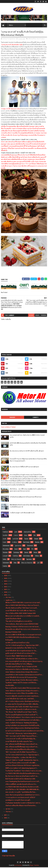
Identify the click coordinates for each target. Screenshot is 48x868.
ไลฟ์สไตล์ (5, 532)
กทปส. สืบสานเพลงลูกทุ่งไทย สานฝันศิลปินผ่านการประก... (23, 795)
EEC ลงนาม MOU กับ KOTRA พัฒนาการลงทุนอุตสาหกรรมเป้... (24, 635)
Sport (25, 550)
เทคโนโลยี (15, 539)
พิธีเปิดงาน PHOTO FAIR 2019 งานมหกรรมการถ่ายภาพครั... (23, 603)
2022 (6, 587)
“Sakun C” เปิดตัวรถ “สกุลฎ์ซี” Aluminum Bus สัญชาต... (22, 761)
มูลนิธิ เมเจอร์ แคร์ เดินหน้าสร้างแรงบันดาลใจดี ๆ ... (21, 654)
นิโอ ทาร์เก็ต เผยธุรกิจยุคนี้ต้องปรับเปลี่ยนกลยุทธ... (21, 750)
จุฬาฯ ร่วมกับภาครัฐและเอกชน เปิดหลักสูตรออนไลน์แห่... (23, 702)
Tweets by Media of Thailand (8, 428)
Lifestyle (36, 539)
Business (37, 543)
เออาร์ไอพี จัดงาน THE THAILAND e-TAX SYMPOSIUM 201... (23, 790)
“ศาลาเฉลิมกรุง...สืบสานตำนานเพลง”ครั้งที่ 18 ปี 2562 (22, 625)
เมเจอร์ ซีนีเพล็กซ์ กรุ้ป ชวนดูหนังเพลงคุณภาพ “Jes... (21, 651)
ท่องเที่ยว (5, 536)
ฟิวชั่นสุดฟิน (9, 641)
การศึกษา (15, 543)
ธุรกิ (38, 563)
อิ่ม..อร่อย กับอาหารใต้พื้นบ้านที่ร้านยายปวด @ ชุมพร (24, 467)
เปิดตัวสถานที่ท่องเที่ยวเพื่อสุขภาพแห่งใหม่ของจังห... (21, 806)
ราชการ (16, 536)
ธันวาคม (8, 598)
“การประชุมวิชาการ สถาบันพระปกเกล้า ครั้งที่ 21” (20, 798)
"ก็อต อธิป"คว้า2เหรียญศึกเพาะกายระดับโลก (19, 622)
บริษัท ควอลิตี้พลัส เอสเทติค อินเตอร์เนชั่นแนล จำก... (21, 785)
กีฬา (35, 536)
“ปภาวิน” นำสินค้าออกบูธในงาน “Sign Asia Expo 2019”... (23, 646)
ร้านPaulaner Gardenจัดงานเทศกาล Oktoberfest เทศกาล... (23, 803)
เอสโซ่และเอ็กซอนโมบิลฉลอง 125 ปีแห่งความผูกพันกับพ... (23, 766)
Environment (6, 563)
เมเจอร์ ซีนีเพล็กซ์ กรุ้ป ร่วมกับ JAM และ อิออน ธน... (21, 611)
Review (35, 553)
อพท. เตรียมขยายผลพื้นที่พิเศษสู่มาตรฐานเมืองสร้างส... (22, 745)
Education (5, 553)
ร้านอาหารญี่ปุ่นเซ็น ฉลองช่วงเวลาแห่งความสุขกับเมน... (22, 697)
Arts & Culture (27, 556)
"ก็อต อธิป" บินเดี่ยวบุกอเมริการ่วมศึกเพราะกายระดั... (21, 710)
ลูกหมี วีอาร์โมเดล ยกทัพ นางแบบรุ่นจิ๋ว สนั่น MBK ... (21, 763)
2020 (6, 593)
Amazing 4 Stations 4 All (13, 633)
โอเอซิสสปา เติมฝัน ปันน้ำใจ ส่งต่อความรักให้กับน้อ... (21, 683)
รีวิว (33, 550)
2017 (6, 816)
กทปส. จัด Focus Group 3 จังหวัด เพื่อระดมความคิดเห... (22, 681)
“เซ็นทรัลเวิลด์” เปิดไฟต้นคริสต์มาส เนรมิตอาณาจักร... (22, 659)
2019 (6, 596)
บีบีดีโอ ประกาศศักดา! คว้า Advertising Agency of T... (22, 769)
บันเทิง (5, 539)
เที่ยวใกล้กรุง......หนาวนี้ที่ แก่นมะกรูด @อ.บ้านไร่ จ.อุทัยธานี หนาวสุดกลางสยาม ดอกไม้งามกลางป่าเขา (28, 491)
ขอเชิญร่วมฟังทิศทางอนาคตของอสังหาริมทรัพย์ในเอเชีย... (23, 726)
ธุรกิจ (16, 532)
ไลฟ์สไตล (15, 556)
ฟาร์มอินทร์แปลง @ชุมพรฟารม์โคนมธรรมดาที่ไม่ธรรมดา (26, 497)
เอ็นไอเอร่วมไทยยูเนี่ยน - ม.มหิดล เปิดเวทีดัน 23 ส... (21, 758)
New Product (41, 39)
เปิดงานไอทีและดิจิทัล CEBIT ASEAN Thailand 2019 (20, 614)
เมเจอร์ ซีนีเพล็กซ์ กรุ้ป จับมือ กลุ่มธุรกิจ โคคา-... (20, 742)
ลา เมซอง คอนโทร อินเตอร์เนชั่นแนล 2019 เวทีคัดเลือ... (22, 705)
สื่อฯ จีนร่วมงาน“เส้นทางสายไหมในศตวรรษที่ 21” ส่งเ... (22, 777)
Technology (16, 553)
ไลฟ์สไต (5, 567)
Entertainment (6, 546)
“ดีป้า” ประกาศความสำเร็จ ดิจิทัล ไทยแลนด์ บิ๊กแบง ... (22, 737)
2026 (6, 576)
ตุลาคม (8, 809)
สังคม (26, 536)
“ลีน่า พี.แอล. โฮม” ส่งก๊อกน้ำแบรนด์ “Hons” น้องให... (22, 713)
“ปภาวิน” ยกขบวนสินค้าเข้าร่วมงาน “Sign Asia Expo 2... (23, 755)
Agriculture (29, 560)
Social (16, 550)
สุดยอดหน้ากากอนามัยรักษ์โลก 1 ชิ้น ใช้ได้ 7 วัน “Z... (21, 648)
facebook (44, 316)
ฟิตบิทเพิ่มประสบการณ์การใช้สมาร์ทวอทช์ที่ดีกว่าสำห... (22, 694)
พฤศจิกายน (9, 601)
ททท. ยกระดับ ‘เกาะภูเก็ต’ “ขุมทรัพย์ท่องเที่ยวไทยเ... (21, 793)
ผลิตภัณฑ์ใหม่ (32, 39)
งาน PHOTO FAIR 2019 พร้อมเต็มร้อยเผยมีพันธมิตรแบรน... (23, 638)
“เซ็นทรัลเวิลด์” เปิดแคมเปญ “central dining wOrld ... (22, 734)
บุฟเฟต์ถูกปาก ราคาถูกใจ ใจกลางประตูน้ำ (18, 801)
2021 (6, 590)
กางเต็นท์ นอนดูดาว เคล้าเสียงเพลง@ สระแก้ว (22, 513)
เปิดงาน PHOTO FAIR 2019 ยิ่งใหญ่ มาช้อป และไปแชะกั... (23, 606)
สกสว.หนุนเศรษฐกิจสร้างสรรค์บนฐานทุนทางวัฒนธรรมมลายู (24, 662)
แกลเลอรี (5, 556)
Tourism (26, 539)
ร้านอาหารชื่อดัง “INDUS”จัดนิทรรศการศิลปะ (19, 657)
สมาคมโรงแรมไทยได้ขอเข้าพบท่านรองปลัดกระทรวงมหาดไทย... (25, 731)
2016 (6, 818)
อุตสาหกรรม (18, 546)
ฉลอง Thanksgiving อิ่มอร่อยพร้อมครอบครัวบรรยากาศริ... (23, 782)
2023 (6, 584)
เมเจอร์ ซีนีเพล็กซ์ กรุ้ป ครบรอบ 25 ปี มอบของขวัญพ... (22, 678)
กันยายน (8, 812)
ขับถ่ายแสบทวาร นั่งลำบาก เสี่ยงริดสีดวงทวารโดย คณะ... (23, 670)
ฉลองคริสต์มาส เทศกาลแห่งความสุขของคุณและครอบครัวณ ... (24, 675)
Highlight (12, 418)
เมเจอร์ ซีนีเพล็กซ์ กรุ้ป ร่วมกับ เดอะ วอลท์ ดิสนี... (20, 699)
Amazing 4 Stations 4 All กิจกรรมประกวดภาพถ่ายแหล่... (23, 627)
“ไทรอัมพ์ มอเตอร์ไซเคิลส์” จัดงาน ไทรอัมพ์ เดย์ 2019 (21, 667)
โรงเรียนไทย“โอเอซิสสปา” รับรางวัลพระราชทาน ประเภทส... (24, 771)
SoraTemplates (18, 866)
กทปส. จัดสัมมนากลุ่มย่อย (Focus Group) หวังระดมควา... (22, 691)
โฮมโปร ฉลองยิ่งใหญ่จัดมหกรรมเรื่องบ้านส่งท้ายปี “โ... (22, 715)
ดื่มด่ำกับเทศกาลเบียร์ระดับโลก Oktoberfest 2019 (20, 779)
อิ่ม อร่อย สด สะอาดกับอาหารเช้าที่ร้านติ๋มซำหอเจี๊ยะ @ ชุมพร (27, 451)
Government (30, 546)
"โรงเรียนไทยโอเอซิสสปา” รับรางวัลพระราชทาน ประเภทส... (24, 718)
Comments (35, 418)
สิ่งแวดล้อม (6, 550)
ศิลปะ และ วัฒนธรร (16, 560)
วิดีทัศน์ (37, 556)
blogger (31, 316)
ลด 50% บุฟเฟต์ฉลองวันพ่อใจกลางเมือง (17, 643)
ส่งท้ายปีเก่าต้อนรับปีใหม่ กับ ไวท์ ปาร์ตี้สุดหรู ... (19, 665)
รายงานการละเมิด (8, 856)
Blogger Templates (34, 866)
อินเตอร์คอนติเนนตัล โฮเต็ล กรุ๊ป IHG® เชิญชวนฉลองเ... (22, 707)
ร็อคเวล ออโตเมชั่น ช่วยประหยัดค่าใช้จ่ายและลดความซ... (23, 689)
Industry (26, 553)
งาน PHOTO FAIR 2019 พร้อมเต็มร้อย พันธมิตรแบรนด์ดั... (22, 787)
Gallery (5, 560)
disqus (37, 316)
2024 (6, 582)
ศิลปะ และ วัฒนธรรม (27, 563)
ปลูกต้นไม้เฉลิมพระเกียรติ (13, 619)
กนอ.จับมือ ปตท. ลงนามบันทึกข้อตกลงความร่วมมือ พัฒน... (23, 721)
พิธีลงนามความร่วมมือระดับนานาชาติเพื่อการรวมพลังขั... (23, 617)
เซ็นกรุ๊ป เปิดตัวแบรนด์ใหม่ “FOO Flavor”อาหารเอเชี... (22, 608)
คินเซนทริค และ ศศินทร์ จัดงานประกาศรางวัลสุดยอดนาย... (23, 630)
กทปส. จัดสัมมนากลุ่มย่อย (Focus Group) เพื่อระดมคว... (22, 673)
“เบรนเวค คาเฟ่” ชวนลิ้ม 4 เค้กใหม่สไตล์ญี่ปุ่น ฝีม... (21, 739)
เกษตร (5, 543)
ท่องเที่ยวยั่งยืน (10, 686)
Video (15, 563)
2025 (6, 579)
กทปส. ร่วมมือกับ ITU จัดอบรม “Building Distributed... (22, 723)
